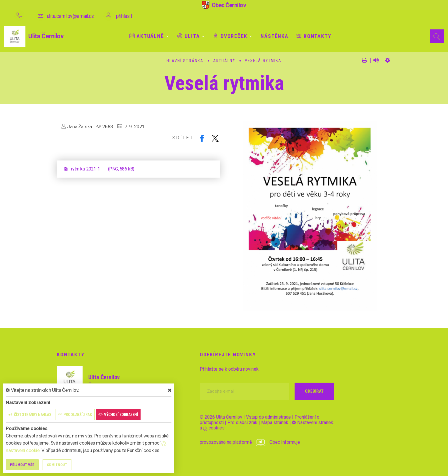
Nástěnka (274, 36)
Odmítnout (57, 465)
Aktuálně (147, 36)
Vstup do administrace (268, 417)
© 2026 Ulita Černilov (221, 417)
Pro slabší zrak (242, 422)
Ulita (189, 36)
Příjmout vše (22, 465)
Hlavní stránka (185, 61)
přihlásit (124, 16)
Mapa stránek (275, 422)
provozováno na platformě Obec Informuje (250, 442)
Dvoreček (230, 36)
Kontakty (314, 36)
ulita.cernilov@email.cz (70, 16)
